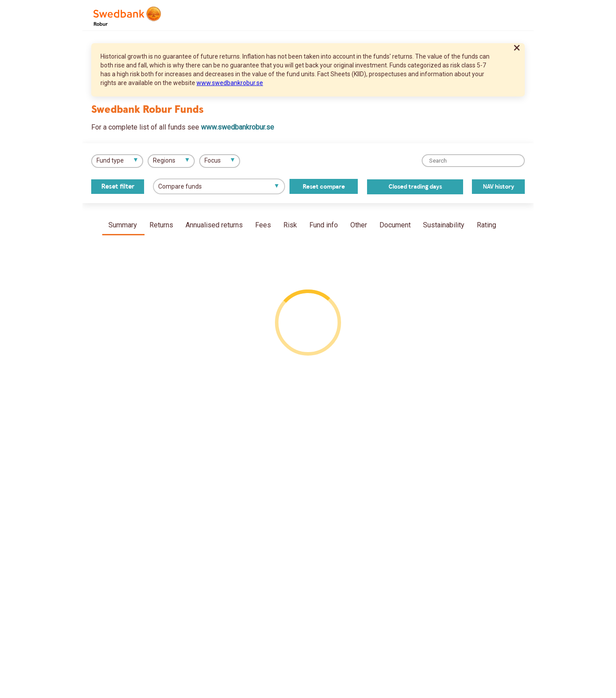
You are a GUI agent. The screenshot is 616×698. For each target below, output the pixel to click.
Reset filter (118, 187)
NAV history (499, 187)
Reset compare (324, 187)
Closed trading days (415, 187)
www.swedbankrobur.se (230, 83)
